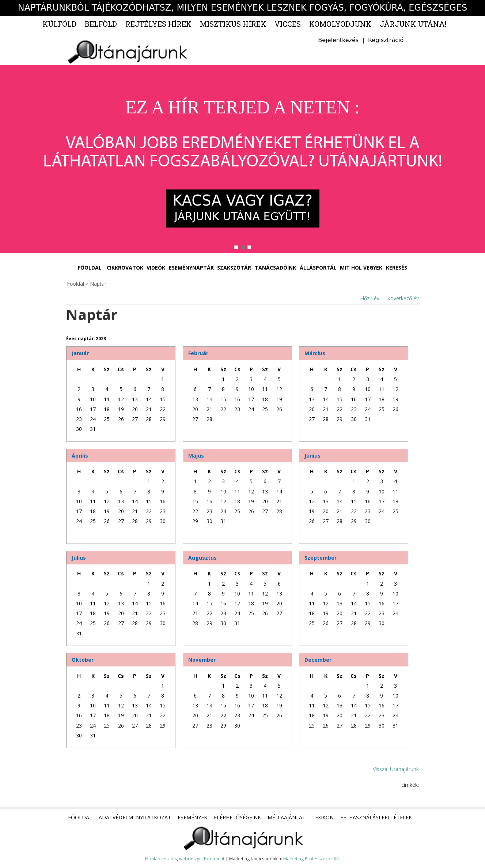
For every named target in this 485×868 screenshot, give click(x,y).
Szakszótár (234, 268)
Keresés (397, 268)
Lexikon (323, 817)
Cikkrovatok (125, 268)
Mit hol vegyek (361, 268)
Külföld (59, 24)
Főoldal (90, 268)
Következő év (403, 298)
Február (198, 353)
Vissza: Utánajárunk (396, 769)
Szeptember (321, 558)
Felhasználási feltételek (376, 817)
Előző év (370, 298)
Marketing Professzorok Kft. (312, 859)
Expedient (214, 859)
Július (79, 558)
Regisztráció (386, 40)
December (318, 660)
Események (192, 817)
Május (196, 456)
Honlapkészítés (161, 859)
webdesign (190, 859)
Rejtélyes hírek (158, 24)
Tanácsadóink (275, 268)
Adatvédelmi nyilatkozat (135, 817)
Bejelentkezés (338, 40)
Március (315, 353)
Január (80, 353)
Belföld (101, 24)
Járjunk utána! (413, 24)
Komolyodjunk (340, 24)
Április (80, 456)
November (202, 660)
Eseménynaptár (191, 268)
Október (83, 660)
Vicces (288, 24)
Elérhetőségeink (237, 817)
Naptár (98, 284)
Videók (156, 268)
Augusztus (202, 558)
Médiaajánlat (287, 817)
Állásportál (318, 268)
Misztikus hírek (233, 24)
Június (312, 456)
